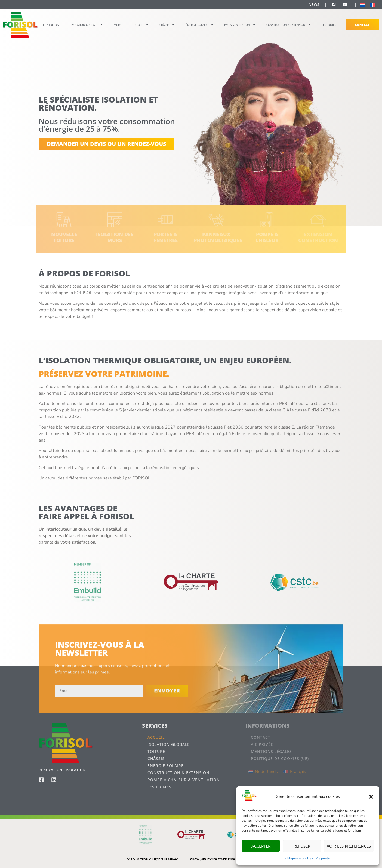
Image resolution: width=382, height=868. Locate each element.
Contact (362, 25)
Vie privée (323, 858)
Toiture (140, 25)
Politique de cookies (298, 858)
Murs (117, 25)
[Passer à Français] (372, 5)
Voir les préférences (349, 846)
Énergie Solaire (200, 25)
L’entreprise (52, 25)
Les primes (329, 25)
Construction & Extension (289, 25)
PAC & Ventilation (240, 25)
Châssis (167, 25)
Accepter (261, 846)
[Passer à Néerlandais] (362, 5)
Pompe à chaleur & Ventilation (184, 780)
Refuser (302, 846)
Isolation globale (87, 25)
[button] (371, 797)
